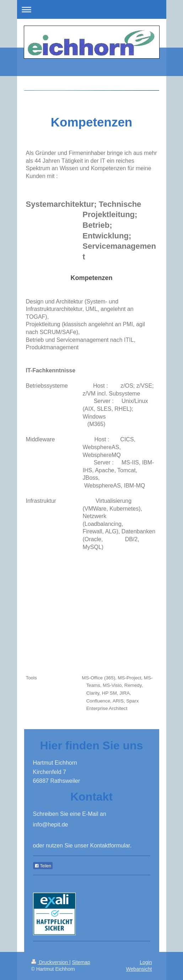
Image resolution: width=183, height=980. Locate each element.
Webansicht (139, 969)
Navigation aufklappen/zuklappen (92, 9)
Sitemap (81, 962)
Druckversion (50, 962)
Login (146, 962)
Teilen (43, 866)
